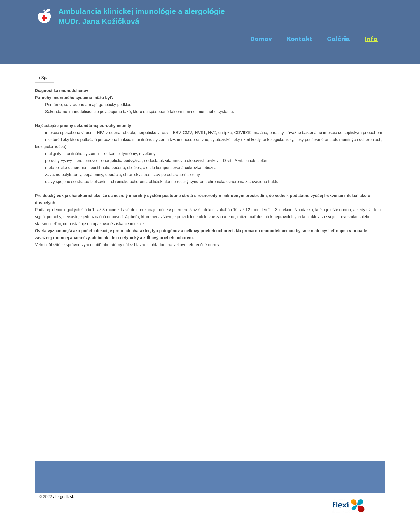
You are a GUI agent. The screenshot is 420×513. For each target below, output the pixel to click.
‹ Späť (44, 78)
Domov (261, 39)
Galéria (338, 39)
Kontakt (299, 39)
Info (371, 39)
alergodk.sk (64, 497)
